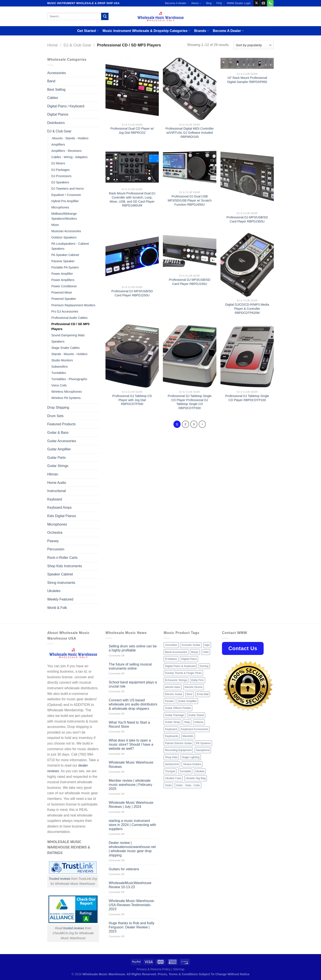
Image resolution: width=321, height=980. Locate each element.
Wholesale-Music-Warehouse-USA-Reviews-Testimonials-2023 (132, 905)
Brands (201, 31)
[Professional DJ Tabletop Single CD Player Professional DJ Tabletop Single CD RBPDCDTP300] (190, 356)
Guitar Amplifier (59, 449)
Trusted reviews (60, 879)
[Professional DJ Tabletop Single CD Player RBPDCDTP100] (247, 356)
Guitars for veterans (124, 869)
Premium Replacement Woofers (73, 305)
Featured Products (61, 424)
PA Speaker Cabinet (65, 255)
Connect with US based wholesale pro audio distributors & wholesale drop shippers (133, 704)
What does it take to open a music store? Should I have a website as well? (131, 744)
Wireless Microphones (67, 392)
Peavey (53, 541)
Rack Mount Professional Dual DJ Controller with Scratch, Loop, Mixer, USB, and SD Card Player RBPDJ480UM (132, 199)
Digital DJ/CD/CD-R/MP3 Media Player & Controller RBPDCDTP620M (247, 309)
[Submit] (105, 16)
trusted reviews (74, 928)
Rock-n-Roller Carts (62, 558)
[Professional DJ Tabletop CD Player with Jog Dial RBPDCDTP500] (132, 356)
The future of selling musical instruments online (130, 666)
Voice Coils (59, 385)
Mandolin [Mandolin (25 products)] (188, 736)
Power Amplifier (62, 274)
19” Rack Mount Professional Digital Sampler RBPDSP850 (247, 80)
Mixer (55, 225)
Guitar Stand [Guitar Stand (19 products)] (196, 715)
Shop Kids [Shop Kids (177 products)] (171, 757)
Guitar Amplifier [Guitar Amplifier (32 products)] (187, 701)
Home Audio (57, 483)
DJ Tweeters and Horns (68, 189)
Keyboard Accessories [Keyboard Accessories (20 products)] (195, 729)
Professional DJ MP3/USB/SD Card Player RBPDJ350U (247, 219)
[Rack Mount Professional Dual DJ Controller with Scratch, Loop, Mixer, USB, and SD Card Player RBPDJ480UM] (132, 167)
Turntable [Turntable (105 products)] (185, 771)
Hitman (53, 474)
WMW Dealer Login (239, 3)
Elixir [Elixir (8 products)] (190, 694)
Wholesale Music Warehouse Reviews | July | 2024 (131, 805)
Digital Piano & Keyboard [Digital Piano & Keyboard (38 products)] (180, 666)
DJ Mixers (58, 163)
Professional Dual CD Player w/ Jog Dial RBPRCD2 (132, 131)
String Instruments (61, 583)
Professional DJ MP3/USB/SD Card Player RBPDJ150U (190, 282)
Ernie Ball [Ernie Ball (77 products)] (203, 694)
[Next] (202, 424)
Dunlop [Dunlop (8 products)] (204, 666)
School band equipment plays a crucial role (133, 684)
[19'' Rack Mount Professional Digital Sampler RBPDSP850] (247, 63)
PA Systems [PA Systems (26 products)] (203, 743)
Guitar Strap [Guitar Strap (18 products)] (172, 722)
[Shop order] (253, 45)
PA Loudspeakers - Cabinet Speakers (70, 246)
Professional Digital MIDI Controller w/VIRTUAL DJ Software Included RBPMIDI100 (190, 133)
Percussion (56, 549)
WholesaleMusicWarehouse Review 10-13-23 (130, 885)
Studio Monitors (62, 360)
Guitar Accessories (62, 441)
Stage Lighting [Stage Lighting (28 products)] (191, 757)
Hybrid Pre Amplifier (65, 201)
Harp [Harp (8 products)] (187, 722)
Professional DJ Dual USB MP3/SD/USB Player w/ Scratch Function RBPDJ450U (190, 200)
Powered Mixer (62, 292)
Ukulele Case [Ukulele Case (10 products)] (173, 778)
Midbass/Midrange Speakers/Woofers (64, 216)
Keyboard (55, 499)
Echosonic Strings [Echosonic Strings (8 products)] (176, 680)
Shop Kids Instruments (65, 566)
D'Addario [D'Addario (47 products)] (171, 659)
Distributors (56, 123)
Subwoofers (60, 367)
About (196, 3)
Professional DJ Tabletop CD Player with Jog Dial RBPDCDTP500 (132, 400)
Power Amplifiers (63, 280)
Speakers (58, 341)
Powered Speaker (64, 299)
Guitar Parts (56, 458)
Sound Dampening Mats (68, 335)
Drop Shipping (58, 407)
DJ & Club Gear (77, 45)
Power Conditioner (64, 286)
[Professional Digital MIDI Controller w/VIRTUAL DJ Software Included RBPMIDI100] (190, 89)
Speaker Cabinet (60, 574)
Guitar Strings (58, 466)
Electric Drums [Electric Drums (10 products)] (194, 687)
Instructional (57, 491)
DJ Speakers (60, 182)
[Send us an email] (264, 3)
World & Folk (57, 608)
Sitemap (179, 969)
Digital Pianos (58, 114)
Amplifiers (58, 145)
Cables (53, 98)
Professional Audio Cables (69, 318)
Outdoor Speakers (64, 237)
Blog (209, 3)
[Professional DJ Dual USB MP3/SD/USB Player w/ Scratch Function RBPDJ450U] (190, 168)
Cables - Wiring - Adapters (69, 157)
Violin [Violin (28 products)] (168, 785)
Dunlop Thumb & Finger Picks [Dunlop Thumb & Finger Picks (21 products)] (183, 673)
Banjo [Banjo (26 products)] (195, 652)
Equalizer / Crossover (66, 195)
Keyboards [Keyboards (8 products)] (172, 736)
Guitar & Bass (58, 433)
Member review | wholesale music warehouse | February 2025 (131, 785)
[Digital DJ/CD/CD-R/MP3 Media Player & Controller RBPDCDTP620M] (247, 265)
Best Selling (56, 90)
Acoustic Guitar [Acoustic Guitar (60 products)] (191, 645)
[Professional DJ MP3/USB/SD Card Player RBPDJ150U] (190, 252)
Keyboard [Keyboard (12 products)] (171, 729)
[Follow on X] (257, 3)
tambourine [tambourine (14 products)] (172, 764)
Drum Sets (55, 416)
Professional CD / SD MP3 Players (70, 326)
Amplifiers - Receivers (66, 151)
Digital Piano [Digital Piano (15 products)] (189, 659)
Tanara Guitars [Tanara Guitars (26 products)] (192, 764)
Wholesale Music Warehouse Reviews (131, 764)
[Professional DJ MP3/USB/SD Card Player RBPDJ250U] (132, 258)
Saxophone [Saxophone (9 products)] (203, 750)
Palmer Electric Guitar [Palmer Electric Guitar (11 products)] (178, 743)
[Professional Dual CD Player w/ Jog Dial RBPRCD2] (132, 89)
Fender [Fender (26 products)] (169, 701)
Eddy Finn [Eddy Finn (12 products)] (198, 680)
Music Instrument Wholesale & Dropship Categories (146, 31)
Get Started (88, 31)
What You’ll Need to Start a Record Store (129, 724)
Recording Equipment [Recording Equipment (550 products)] (178, 750)
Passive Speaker (63, 261)
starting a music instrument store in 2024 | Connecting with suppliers (132, 825)
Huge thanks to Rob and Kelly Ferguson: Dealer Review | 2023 (132, 927)
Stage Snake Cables (65, 348)
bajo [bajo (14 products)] (207, 645)
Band (51, 81)
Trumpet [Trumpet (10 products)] (170, 771)
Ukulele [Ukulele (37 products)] (200, 771)
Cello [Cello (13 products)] (205, 652)
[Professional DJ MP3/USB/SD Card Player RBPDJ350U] (247, 179)
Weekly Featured (60, 599)
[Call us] (270, 3)
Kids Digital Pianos (62, 516)
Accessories (57, 73)
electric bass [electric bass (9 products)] (173, 687)
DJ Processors (61, 176)
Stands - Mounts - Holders (69, 354)
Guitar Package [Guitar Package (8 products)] (175, 715)
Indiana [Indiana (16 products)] (199, 722)
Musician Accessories (66, 231)
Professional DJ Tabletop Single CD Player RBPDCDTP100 (247, 398)
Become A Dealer (176, 3)
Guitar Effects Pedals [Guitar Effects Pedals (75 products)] (178, 708)
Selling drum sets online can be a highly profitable (133, 648)
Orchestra (55, 533)
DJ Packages (61, 170)
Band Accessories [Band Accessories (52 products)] (176, 652)
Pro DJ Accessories (65, 311)
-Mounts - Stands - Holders (70, 138)
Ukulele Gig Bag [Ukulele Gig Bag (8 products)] (196, 778)
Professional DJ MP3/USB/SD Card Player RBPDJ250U (132, 293)
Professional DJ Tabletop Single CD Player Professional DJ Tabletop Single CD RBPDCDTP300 (190, 402)
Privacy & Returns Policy (154, 969)
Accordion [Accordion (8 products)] (171, 645)
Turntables (59, 373)
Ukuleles (54, 591)
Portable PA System (65, 267)
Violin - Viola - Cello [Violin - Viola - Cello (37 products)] (188, 785)
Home (53, 45)
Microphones (60, 207)
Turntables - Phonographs (69, 379)
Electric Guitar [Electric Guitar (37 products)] (174, 694)
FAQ (219, 3)
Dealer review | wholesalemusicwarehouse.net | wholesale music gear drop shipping (132, 849)
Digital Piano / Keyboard (66, 106)
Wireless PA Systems (66, 398)
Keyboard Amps (59, 507)
